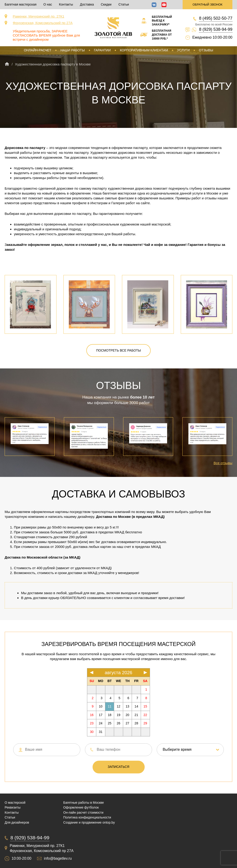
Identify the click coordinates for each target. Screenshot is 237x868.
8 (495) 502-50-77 (216, 18)
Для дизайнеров (17, 822)
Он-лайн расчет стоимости (83, 812)
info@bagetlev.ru (58, 858)
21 (136, 715)
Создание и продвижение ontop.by (89, 822)
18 (110, 715)
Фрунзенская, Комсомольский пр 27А (43, 23)
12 (118, 706)
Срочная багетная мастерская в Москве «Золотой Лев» (113, 28)
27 (128, 723)
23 (92, 723)
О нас (48, 4)
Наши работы (73, 50)
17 (101, 715)
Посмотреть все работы (118, 350)
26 (118, 723)
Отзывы (206, 50)
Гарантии (102, 50)
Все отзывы (223, 463)
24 (101, 723)
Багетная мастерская (21, 4)
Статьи (124, 4)
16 (92, 715)
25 (110, 723)
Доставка (87, 4)
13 (128, 706)
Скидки (106, 4)
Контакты (66, 4)
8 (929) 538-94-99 (216, 29)
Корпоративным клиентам (144, 50)
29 (145, 723)
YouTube (164, 5)
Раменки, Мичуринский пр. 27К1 (39, 16)
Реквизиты (13, 807)
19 (118, 715)
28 (136, 723)
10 (101, 706)
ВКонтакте (154, 5)
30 (92, 732)
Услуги (183, 50)
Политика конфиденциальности (87, 817)
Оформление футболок (81, 807)
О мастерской (15, 803)
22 (145, 715)
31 (101, 732)
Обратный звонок (207, 5)
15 (145, 706)
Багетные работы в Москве (84, 803)
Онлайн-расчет (38, 50)
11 (110, 706)
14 (136, 706)
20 (128, 715)
